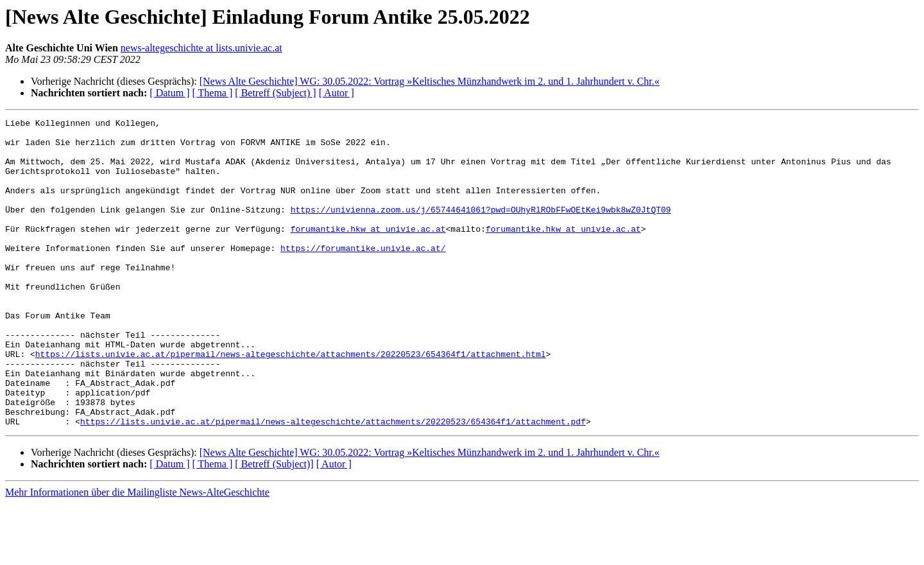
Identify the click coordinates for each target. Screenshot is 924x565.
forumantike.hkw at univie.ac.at (368, 252)
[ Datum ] (169, 93)
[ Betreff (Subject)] (274, 526)
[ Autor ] (337, 93)
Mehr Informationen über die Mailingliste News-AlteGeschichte (137, 554)
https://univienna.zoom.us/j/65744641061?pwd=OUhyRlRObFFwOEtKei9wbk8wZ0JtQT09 (481, 229)
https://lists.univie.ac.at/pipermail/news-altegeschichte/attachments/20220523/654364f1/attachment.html (291, 402)
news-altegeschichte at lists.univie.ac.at (201, 48)
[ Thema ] (213, 93)
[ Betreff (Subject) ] (275, 93)
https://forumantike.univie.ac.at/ (363, 275)
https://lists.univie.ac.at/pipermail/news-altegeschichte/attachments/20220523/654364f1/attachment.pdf (333, 483)
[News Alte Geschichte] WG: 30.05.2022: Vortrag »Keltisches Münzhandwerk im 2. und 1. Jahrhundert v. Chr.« (430, 81)
